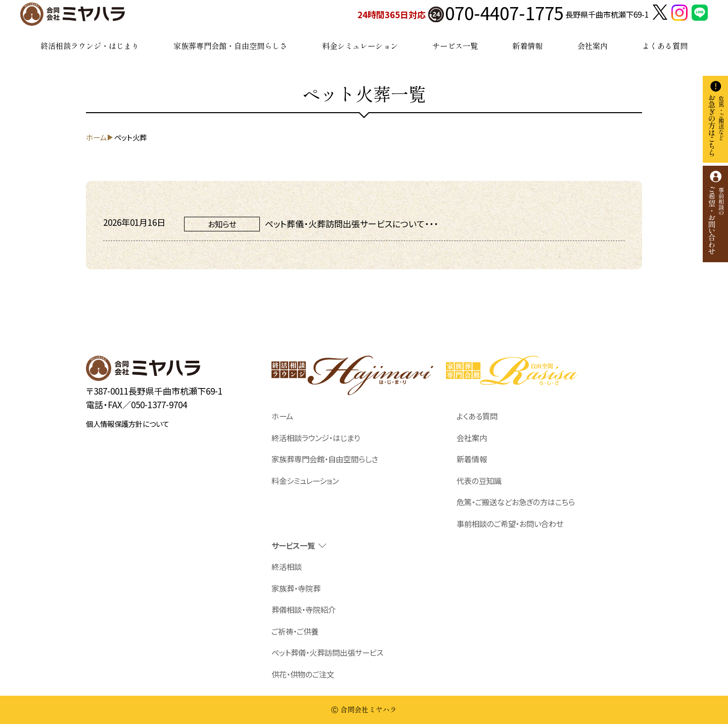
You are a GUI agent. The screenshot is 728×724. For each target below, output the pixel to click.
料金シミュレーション (360, 45)
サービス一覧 (455, 45)
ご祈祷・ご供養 (295, 631)
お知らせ (222, 224)
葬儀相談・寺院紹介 (304, 609)
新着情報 (527, 45)
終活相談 (287, 566)
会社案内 (593, 45)
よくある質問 (665, 45)
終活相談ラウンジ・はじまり (90, 45)
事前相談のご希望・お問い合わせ (510, 523)
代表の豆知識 (479, 480)
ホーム (282, 416)
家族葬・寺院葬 (296, 588)
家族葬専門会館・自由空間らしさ (230, 45)
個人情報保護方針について (127, 424)
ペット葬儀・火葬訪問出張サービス (327, 652)
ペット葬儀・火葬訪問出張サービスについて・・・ (352, 224)
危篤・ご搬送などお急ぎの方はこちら (516, 502)
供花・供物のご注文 (303, 674)
